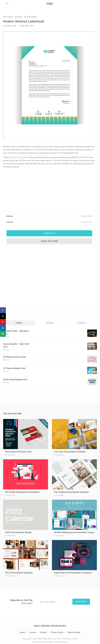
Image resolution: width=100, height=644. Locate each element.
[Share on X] (3, 316)
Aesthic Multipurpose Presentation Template (75, 532)
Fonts (7, 337)
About (22, 632)
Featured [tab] (81, 323)
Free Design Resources (50, 626)
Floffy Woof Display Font (15, 380)
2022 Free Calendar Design (18, 532)
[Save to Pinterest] (3, 322)
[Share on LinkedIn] (3, 328)
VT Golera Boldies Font (14, 368)
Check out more (49, 241)
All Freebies (8, 17)
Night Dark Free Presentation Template (73, 573)
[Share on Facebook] (3, 310)
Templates (18, 17)
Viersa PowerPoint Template (19, 573)
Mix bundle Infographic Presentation (22, 492)
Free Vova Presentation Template (70, 452)
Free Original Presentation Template (71, 492)
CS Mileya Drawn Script (14, 357)
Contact (43, 632)
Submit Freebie (74, 632)
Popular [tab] (19, 323)
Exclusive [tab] (50, 323)
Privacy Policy (57, 632)
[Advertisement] (49, 190)
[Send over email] (3, 334)
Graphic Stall (18, 157)
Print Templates (31, 17)
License (33, 632)
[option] (49, 85)
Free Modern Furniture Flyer (18, 452)
